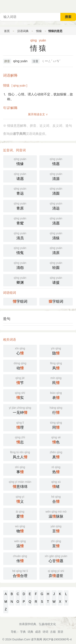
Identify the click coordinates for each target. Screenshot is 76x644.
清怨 (20, 265)
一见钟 (20, 410)
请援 (56, 280)
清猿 (56, 235)
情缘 (20, 161)
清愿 (56, 221)
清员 (20, 235)
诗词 (45, 632)
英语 (60, 632)
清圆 (56, 191)
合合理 (20, 573)
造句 (7, 319)
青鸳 (20, 221)
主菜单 (73, 6)
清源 (56, 176)
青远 (20, 191)
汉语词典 (23, 31)
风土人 (20, 454)
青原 (20, 206)
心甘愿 (56, 558)
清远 (56, 206)
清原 (56, 250)
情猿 (39, 31)
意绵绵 (20, 484)
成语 (38, 632)
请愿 (20, 176)
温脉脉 (56, 514)
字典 (23, 632)
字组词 (20, 301)
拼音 (7, 61)
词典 (30, 632)
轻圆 (56, 265)
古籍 (53, 632)
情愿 (56, 161)
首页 (7, 31)
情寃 (20, 250)
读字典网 (36, 639)
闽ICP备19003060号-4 (57, 639)
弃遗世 (56, 573)
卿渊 (20, 280)
